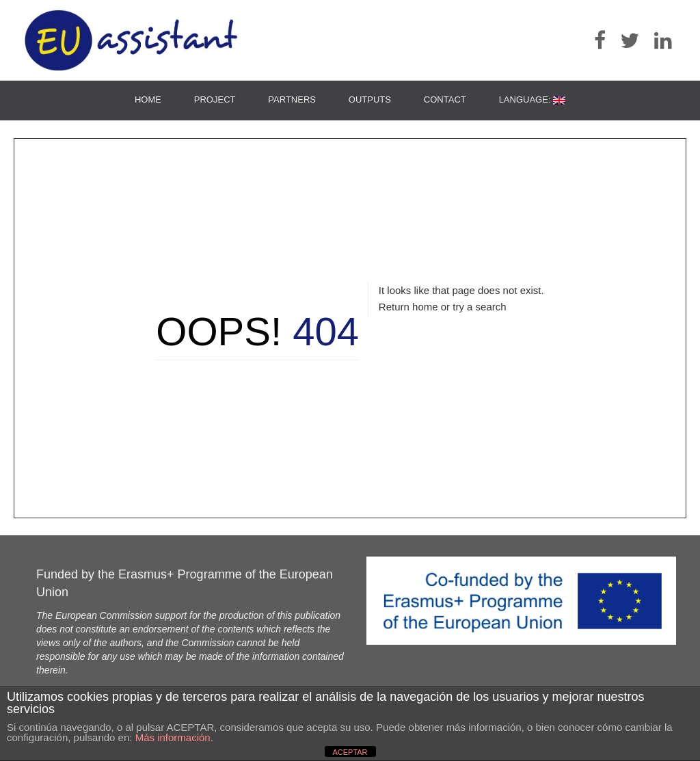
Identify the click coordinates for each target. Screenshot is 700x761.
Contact (445, 99)
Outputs (370, 99)
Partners (292, 99)
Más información (173, 737)
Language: (532, 99)
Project (215, 99)
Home (148, 99)
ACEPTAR (350, 752)
